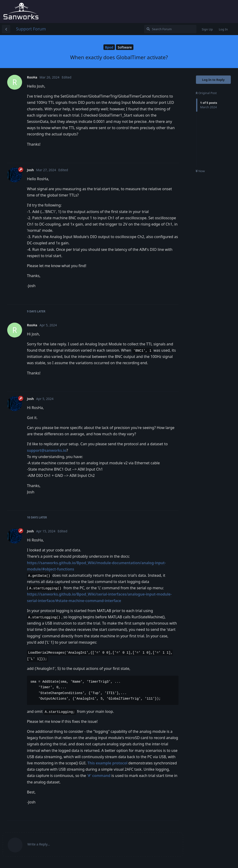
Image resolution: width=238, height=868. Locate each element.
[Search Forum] (170, 29)
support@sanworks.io (47, 450)
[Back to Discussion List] (6, 29)
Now (200, 171)
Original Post (206, 93)
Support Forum (31, 29)
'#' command (99, 776)
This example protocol (107, 763)
